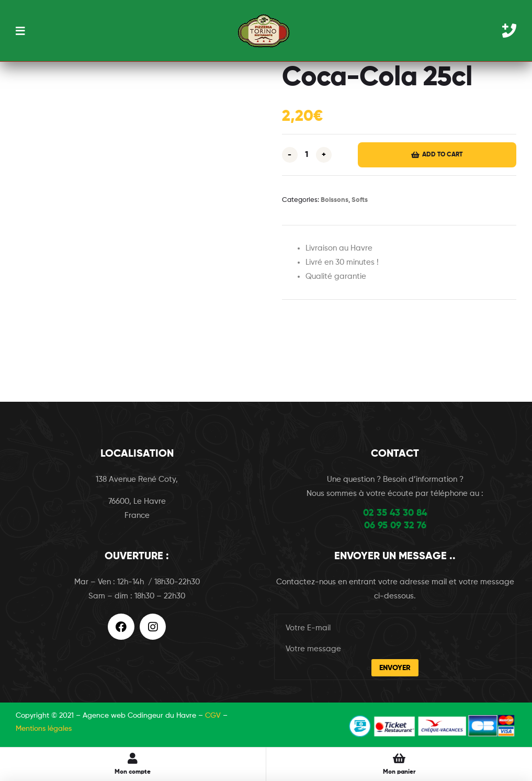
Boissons (335, 200)
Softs (360, 200)
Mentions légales (44, 729)
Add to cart (442, 155)
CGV (213, 716)
